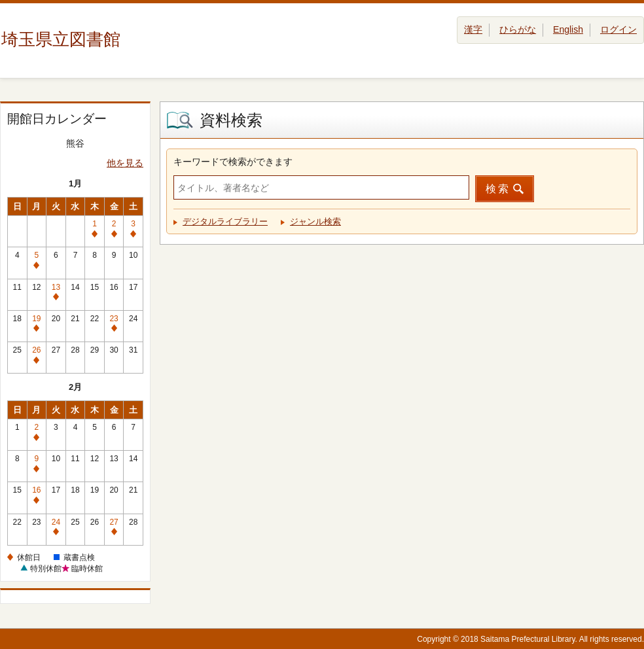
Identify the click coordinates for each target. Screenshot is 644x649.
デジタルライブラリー (225, 221)
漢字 (473, 29)
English (568, 29)
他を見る (125, 163)
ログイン (618, 29)
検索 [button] (498, 189)
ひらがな (518, 29)
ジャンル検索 (315, 221)
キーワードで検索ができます (233, 162)
